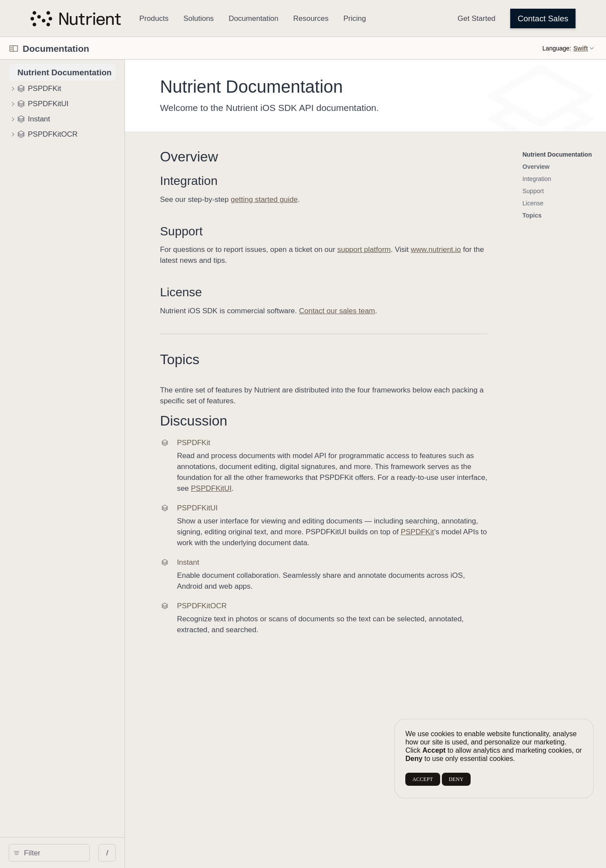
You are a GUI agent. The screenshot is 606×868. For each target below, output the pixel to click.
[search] (77, 853)
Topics (236, 359)
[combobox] (81, 853)
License (237, 292)
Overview (245, 157)
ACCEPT (423, 779)
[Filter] (81, 853)
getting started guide (321, 199)
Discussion (250, 421)
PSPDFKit (446, 521)
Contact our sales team (393, 311)
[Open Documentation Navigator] (14, 49)
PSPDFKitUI (544, 478)
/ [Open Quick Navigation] (164, 853)
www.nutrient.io (492, 250)
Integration (245, 181)
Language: (557, 48)
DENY (456, 779)
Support (238, 231)
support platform (420, 250)
